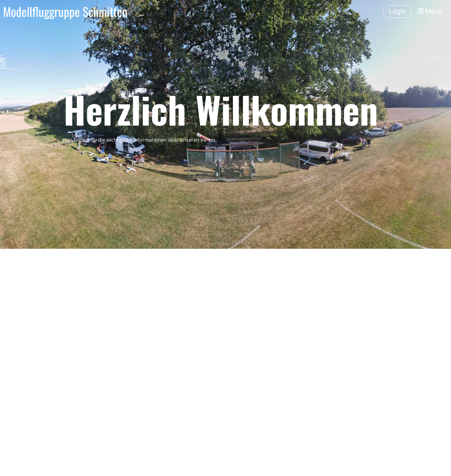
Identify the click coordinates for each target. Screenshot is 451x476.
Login (397, 11)
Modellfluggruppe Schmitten (65, 12)
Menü (430, 11)
